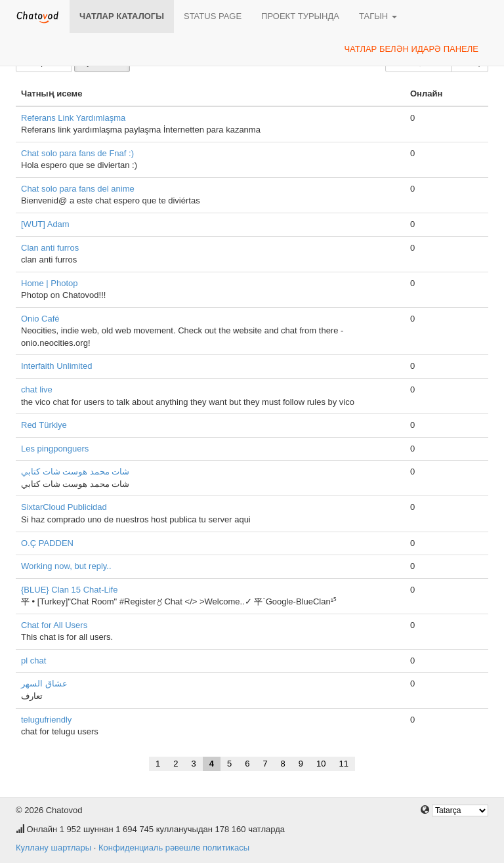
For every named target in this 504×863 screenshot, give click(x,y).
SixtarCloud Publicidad (64, 507)
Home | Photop (49, 283)
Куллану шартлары (53, 848)
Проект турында (300, 16)
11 (344, 764)
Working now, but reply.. (66, 566)
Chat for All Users (54, 625)
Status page (213, 16)
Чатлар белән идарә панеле (411, 49)
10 (321, 764)
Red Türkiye (44, 425)
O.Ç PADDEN (47, 543)
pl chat (33, 661)
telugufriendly (46, 720)
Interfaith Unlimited (56, 366)
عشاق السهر (44, 684)
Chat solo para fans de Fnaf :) (77, 153)
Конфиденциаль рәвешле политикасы (174, 848)
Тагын (378, 16)
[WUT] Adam (45, 224)
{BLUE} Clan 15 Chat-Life (69, 590)
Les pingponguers (55, 449)
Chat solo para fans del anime (78, 189)
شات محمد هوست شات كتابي (75, 472)
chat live (37, 389)
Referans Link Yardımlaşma (73, 118)
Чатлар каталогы (122, 16)
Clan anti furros (50, 248)
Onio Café (40, 319)
